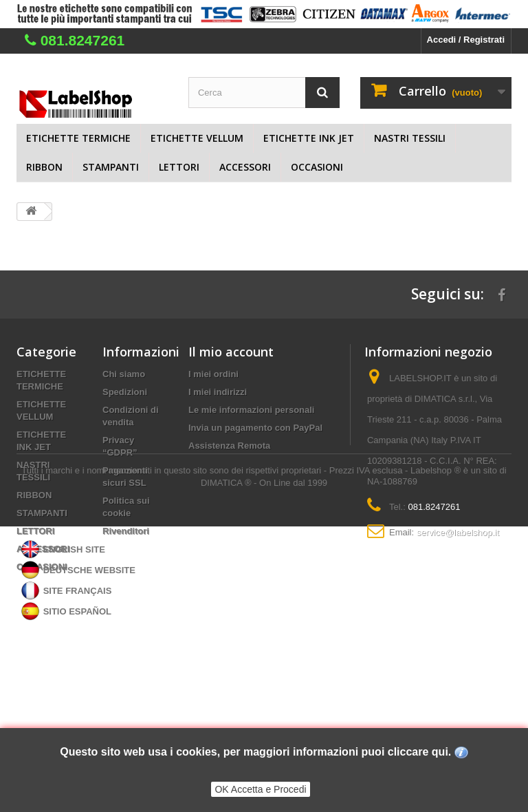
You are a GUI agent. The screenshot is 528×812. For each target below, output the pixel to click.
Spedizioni (125, 392)
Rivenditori (126, 531)
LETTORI (179, 167)
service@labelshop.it (458, 532)
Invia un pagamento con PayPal (255, 428)
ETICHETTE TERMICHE (78, 138)
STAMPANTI (111, 167)
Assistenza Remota (229, 446)
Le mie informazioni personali (251, 410)
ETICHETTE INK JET (309, 138)
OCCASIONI (317, 167)
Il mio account (231, 352)
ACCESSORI (245, 167)
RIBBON (44, 167)
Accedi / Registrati (466, 40)
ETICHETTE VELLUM (197, 138)
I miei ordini (213, 374)
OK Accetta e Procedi (260, 789)
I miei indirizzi (218, 392)
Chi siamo (124, 374)
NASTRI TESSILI (410, 138)
